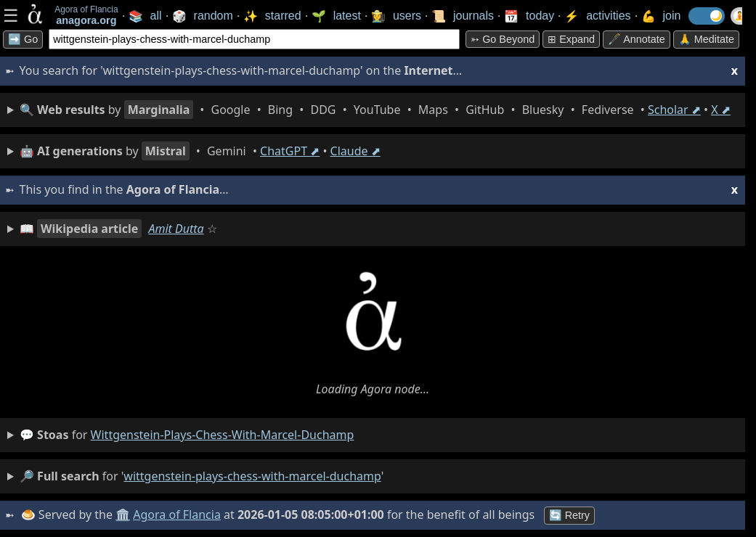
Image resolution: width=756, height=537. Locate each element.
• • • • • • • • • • (375, 110)
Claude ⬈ (355, 151)
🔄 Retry (569, 515)
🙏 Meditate (706, 39)
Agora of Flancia (178, 515)
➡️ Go (23, 39)
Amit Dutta (176, 229)
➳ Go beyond (503, 39)
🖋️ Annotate (637, 39)
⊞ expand (571, 39)
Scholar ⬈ (674, 110)
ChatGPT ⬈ (290, 151)
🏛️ (123, 515)
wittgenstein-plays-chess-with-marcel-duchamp (223, 435)
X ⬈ (721, 110)
